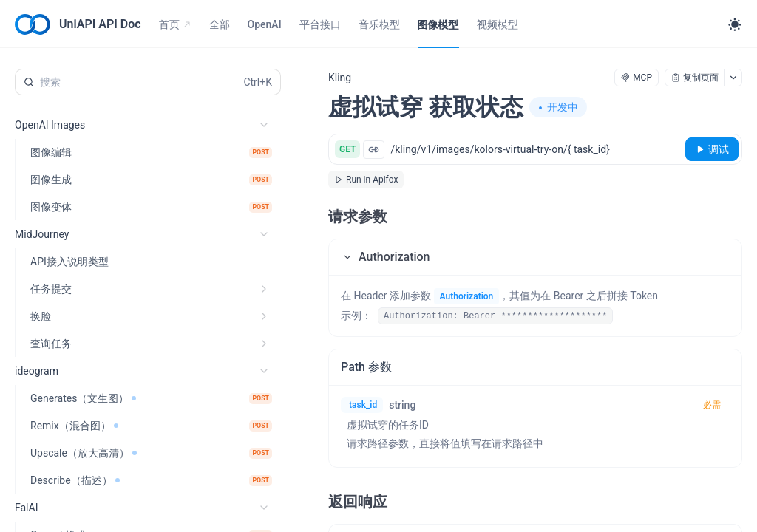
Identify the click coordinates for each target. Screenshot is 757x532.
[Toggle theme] (735, 24)
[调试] (712, 149)
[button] (535, 257)
